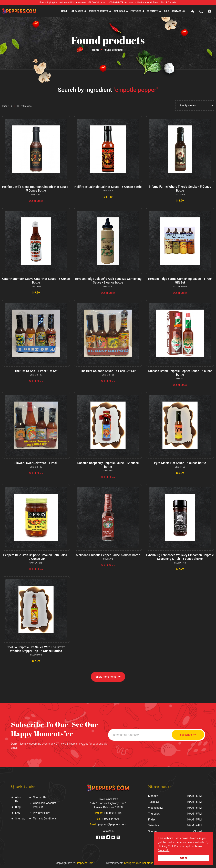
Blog (166, 11)
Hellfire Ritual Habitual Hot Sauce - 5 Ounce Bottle (108, 189)
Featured (136, 11)
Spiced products (98, 11)
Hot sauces (76, 11)
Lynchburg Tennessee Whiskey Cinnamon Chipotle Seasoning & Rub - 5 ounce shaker (180, 556)
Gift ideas (119, 11)
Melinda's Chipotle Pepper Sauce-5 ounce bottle (108, 554)
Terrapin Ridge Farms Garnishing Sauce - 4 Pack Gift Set (180, 280)
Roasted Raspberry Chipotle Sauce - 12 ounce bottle (108, 464)
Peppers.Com (85, 862)
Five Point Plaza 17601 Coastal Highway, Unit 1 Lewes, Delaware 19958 (108, 802)
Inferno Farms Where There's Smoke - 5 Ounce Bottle (180, 188)
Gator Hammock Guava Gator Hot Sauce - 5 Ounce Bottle (36, 280)
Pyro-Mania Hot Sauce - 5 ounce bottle (180, 462)
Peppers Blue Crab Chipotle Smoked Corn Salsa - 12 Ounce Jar (36, 556)
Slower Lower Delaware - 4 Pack (36, 462)
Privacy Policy (41, 811)
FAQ (18, 811)
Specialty (152, 11)
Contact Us (40, 796)
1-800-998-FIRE (113, 812)
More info (164, 850)
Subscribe (186, 733)
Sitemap (20, 817)
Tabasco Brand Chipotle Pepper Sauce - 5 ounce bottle (180, 372)
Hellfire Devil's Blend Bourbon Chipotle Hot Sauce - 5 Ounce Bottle (36, 189)
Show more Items (108, 675)
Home (64, 11)
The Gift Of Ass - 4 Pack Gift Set (36, 370)
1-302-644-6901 (111, 817)
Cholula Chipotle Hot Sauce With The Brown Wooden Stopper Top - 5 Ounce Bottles (36, 648)
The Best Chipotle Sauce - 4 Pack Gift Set (108, 370)
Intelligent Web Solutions (138, 862)
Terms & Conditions (45, 817)
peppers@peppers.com (112, 823)
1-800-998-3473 (115, 3)
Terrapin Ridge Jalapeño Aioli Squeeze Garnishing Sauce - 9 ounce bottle (108, 280)
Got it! (184, 858)
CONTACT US (178, 11)
